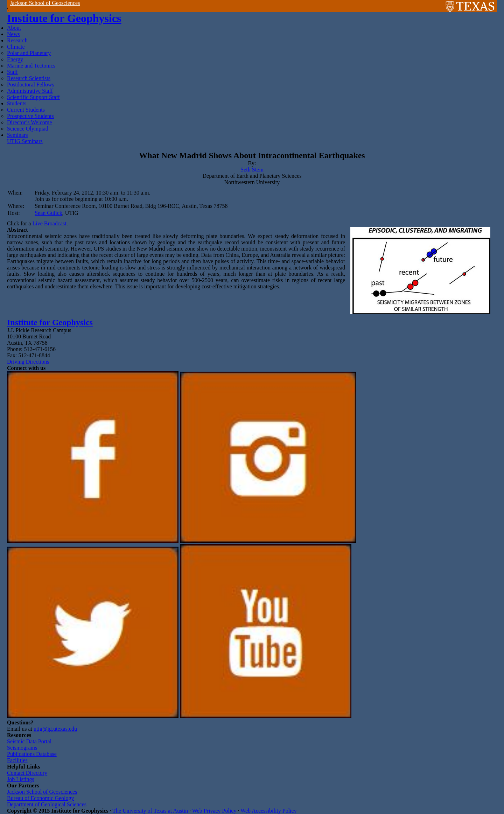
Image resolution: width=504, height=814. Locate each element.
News (13, 34)
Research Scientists (29, 78)
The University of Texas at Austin (150, 811)
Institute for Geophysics (64, 18)
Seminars (17, 135)
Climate (16, 47)
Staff (12, 72)
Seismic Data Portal (29, 741)
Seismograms (22, 748)
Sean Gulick (48, 213)
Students (17, 103)
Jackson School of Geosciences (45, 3)
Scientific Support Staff (33, 97)
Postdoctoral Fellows (31, 85)
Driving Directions (28, 362)
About (14, 28)
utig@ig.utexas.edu (55, 729)
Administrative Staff (30, 91)
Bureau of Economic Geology (41, 798)
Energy (15, 59)
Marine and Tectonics (31, 66)
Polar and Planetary (29, 53)
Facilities (17, 760)
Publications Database (32, 754)
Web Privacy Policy (214, 811)
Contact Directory (27, 773)
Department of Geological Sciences (47, 804)
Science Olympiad (28, 129)
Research (17, 40)
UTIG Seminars (25, 141)
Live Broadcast (49, 223)
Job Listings (21, 779)
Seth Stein (252, 170)
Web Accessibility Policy (268, 811)
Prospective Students (30, 116)
